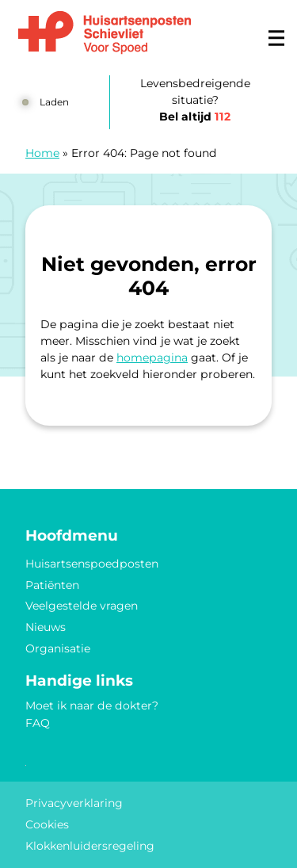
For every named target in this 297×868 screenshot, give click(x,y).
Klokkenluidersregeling (90, 846)
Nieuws (46, 627)
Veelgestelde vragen (82, 606)
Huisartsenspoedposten (92, 564)
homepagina (152, 358)
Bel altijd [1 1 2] (195, 117)
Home (42, 153)
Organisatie (58, 648)
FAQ (38, 723)
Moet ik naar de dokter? (92, 705)
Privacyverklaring (74, 803)
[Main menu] (276, 38)
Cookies (47, 824)
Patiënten (52, 585)
